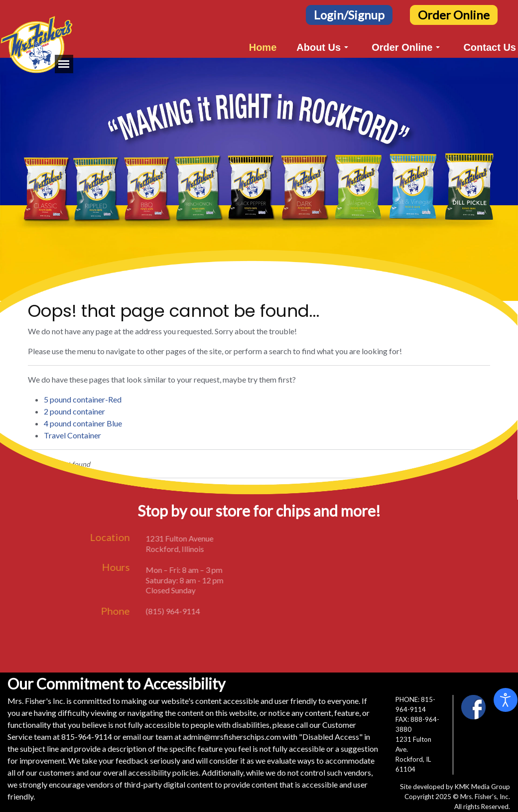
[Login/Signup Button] (349, 13)
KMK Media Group (482, 787)
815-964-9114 (87, 737)
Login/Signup (349, 15)
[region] (259, 179)
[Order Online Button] (454, 13)
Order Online (454, 15)
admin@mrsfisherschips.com (232, 737)
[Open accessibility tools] (506, 700)
